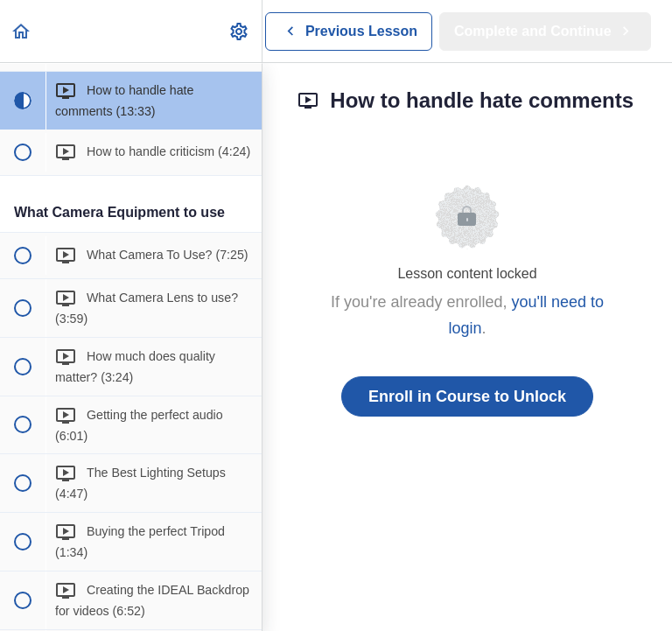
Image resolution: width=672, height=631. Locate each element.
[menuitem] (240, 31)
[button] (22, 31)
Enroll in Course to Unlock (467, 396)
